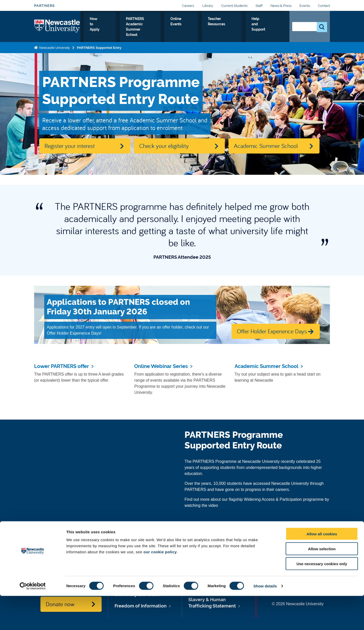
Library (208, 6)
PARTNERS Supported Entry (99, 47)
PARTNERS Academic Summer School (166, 28)
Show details (265, 620)
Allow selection (322, 583)
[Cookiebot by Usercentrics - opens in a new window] (33, 620)
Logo (57, 26)
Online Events (209, 28)
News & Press (281, 6)
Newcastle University (54, 47)
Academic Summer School (266, 146)
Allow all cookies (322, 568)
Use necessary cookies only (322, 598)
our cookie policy (160, 586)
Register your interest (70, 146)
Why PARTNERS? (96, 28)
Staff (259, 6)
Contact (324, 6)
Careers (188, 6)
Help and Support (270, 28)
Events (305, 6)
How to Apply (124, 28)
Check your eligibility (164, 146)
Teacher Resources (238, 28)
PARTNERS (44, 6)
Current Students (234, 6)
